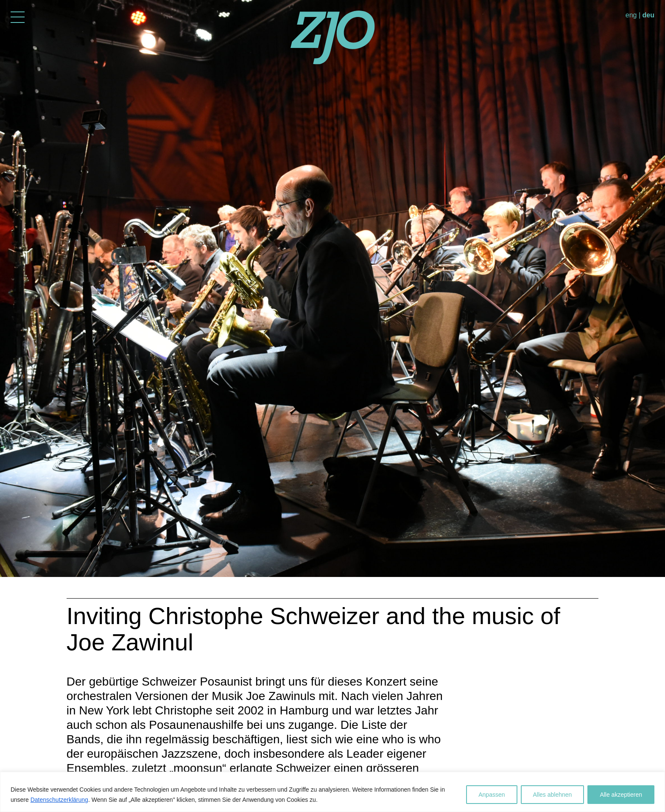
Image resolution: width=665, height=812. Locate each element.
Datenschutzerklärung (59, 800)
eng (631, 15)
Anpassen (492, 795)
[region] (332, 792)
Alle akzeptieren (621, 795)
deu (648, 15)
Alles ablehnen (553, 795)
